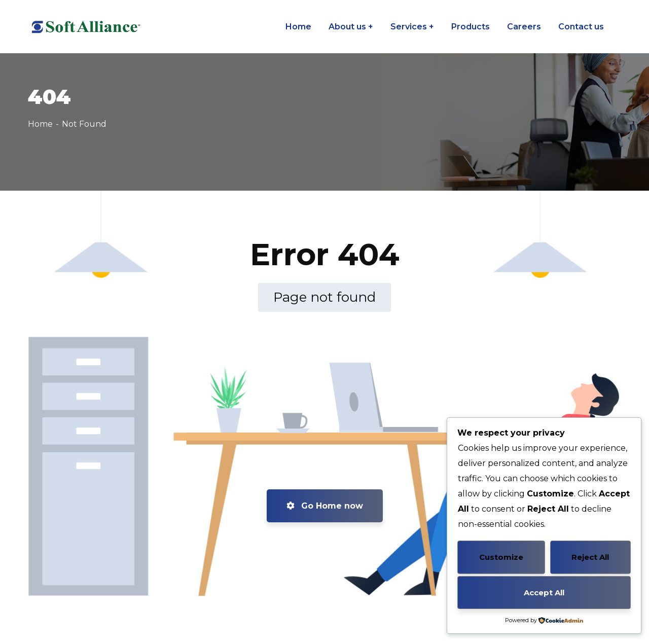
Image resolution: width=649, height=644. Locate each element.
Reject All (590, 557)
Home (40, 124)
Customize (501, 557)
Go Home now (325, 506)
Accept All (544, 593)
